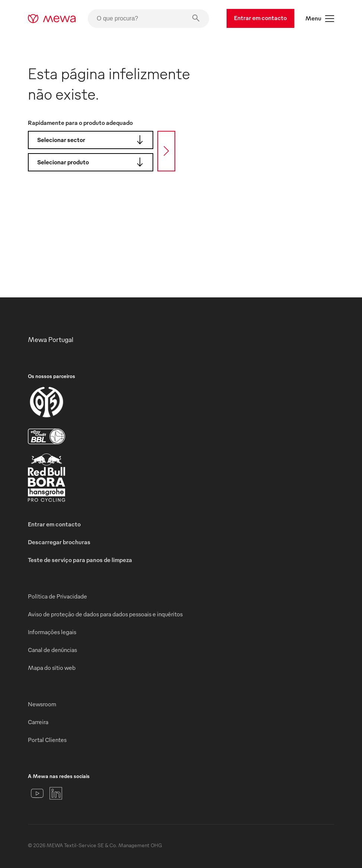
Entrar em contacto (260, 18)
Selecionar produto (92, 162)
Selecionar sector (92, 140)
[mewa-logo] (52, 19)
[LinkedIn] (56, 793)
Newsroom (42, 704)
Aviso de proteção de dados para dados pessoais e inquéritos (105, 614)
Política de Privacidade (57, 596)
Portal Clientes (47, 740)
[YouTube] (37, 793)
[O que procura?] (148, 19)
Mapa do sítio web (52, 668)
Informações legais (52, 632)
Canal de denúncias (52, 650)
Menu (320, 19)
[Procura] (166, 151)
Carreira (38, 722)
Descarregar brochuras (59, 542)
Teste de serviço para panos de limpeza (80, 560)
